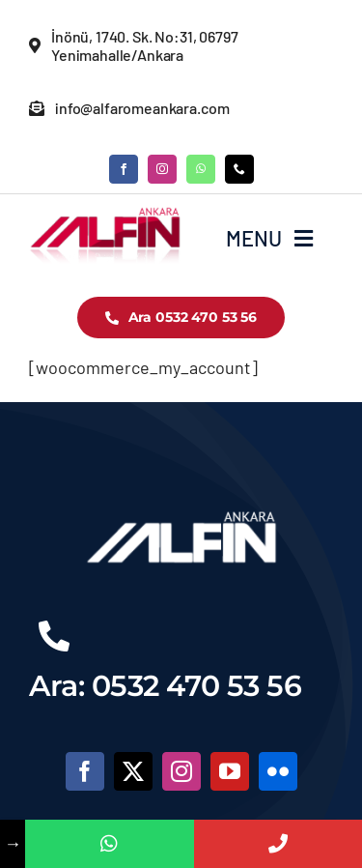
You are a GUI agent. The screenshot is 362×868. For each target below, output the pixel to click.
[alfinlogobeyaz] (181, 509)
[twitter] (133, 771)
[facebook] (124, 169)
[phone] (239, 169)
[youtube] (230, 771)
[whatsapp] (201, 169)
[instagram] (162, 169)
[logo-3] (105, 215)
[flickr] (278, 771)
